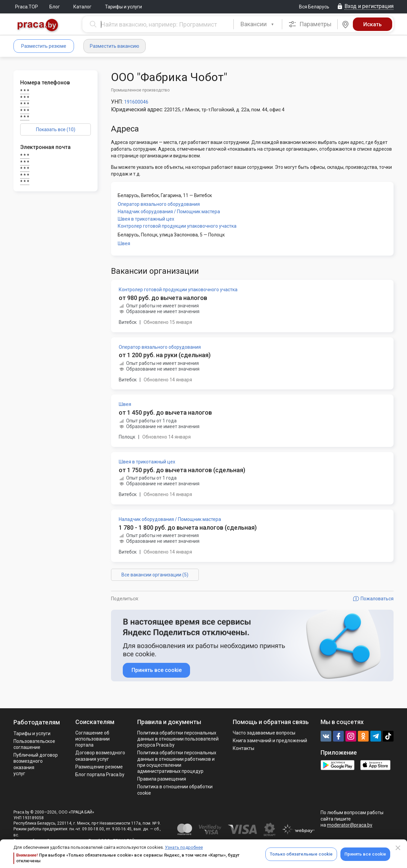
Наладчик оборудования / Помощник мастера (169, 212)
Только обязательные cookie (301, 854)
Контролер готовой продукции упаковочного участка (177, 226)
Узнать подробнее (184, 847)
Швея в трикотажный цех (146, 219)
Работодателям (37, 722)
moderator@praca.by (350, 825)
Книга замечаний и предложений (270, 741)
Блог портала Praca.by (100, 775)
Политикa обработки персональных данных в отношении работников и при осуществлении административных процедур (177, 762)
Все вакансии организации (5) (155, 575)
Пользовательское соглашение (34, 744)
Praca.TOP (27, 7)
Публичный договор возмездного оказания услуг (36, 764)
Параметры (310, 24)
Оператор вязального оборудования (159, 204)
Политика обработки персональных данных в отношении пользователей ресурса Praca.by (178, 739)
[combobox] (258, 24)
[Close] (398, 848)
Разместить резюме (44, 46)
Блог (55, 7)
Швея (124, 243)
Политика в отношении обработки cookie (175, 790)
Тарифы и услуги (123, 7)
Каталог (82, 7)
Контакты (244, 748)
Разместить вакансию (115, 46)
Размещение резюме (99, 767)
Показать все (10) (56, 129)
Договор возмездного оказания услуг (100, 756)
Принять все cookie (365, 854)
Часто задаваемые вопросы (264, 733)
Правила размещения (162, 779)
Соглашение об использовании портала (92, 739)
